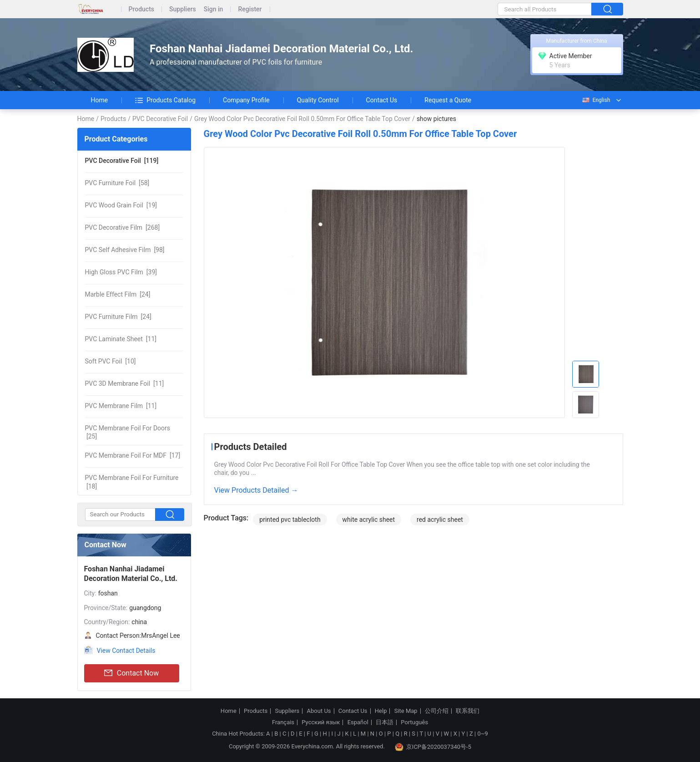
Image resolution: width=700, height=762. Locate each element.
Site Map (406, 711)
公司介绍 (437, 711)
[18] (132, 482)
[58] (117, 183)
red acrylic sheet (440, 520)
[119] (122, 161)
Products (142, 9)
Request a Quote (448, 100)
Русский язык (321, 722)
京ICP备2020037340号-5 (433, 747)
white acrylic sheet (369, 520)
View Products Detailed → (256, 490)
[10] (111, 361)
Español (358, 722)
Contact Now (131, 673)
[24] (118, 294)
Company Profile (246, 100)
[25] (128, 432)
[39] (121, 272)
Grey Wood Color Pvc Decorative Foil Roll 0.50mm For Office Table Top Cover (302, 119)
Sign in (214, 9)
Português (414, 722)
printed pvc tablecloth (290, 520)
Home (100, 100)
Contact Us (382, 100)
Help (381, 711)
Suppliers (183, 9)
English (596, 100)
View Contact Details (126, 651)
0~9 (482, 734)
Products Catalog (165, 100)
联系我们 (468, 711)
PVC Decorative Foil (160, 119)
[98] (125, 250)
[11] (121, 339)
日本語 (385, 722)
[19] (121, 205)
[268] (123, 227)
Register (250, 9)
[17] (133, 455)
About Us (319, 711)
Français (283, 722)
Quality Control (318, 100)
